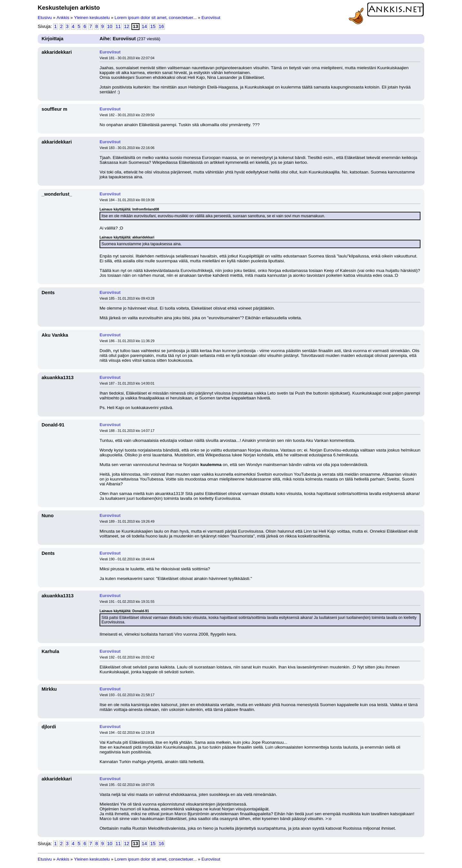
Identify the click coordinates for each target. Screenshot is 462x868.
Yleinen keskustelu (92, 18)
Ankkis (63, 18)
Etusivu (45, 18)
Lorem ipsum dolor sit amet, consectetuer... (156, 18)
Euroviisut (211, 18)
